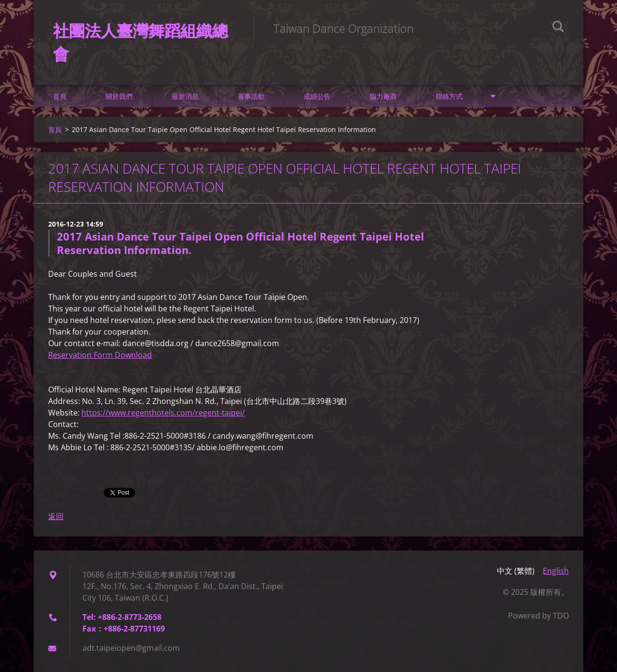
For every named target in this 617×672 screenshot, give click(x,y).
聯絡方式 (449, 96)
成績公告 (317, 96)
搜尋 (558, 28)
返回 (56, 516)
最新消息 (185, 96)
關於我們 (119, 96)
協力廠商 (383, 96)
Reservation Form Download (100, 355)
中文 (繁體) (516, 571)
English (556, 571)
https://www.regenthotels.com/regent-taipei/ (163, 413)
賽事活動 (251, 96)
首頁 (60, 96)
